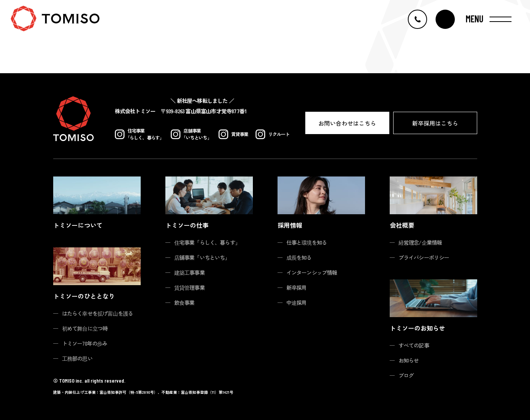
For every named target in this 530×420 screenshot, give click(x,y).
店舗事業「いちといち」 (202, 257)
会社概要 (402, 225)
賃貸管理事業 (189, 287)
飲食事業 (184, 302)
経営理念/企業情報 (420, 242)
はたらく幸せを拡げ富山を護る (98, 313)
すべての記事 (414, 345)
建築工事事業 (189, 272)
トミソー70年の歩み (85, 343)
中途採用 (297, 302)
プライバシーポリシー (424, 257)
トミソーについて (78, 225)
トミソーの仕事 (187, 225)
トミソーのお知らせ (417, 328)
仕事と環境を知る (307, 242)
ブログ (406, 375)
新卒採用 (297, 287)
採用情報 (290, 225)
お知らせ (409, 360)
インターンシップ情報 (312, 272)
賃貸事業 (234, 134)
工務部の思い (77, 358)
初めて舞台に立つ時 (85, 328)
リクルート (273, 134)
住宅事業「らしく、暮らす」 (207, 242)
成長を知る (299, 257)
